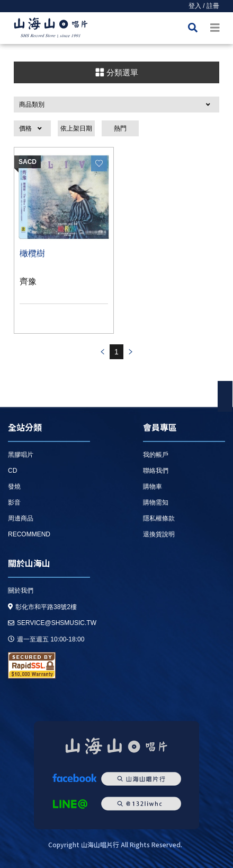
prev (102, 352)
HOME (51, 29)
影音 (14, 502)
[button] (116, 105)
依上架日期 (76, 128)
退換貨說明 (159, 534)
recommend (29, 534)
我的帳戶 (156, 455)
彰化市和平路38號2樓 (42, 607)
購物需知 (156, 502)
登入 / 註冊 (204, 6)
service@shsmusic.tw (52, 623)
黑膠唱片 (21, 455)
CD (12, 471)
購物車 (153, 487)
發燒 (14, 487)
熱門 (120, 128)
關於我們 (21, 591)
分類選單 (116, 72)
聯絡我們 (156, 471)
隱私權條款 (159, 518)
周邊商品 (21, 518)
